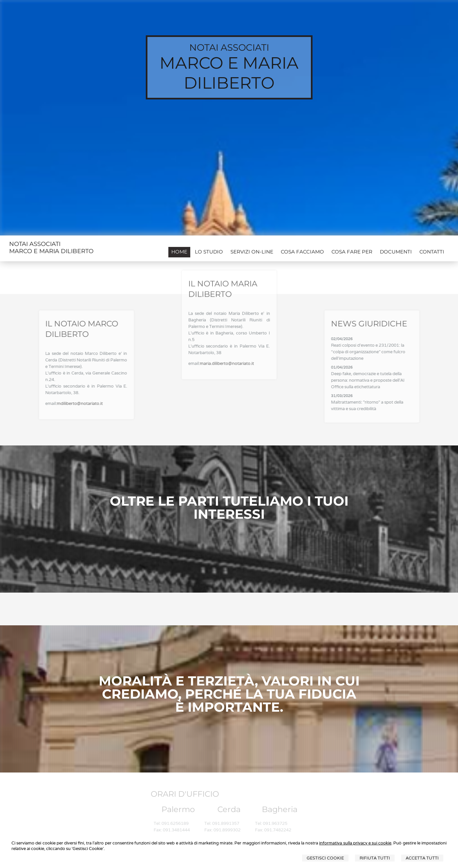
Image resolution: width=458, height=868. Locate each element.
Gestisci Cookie (325, 858)
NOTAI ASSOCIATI (229, 47)
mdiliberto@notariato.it (59, 403)
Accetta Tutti (422, 858)
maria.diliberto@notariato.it (227, 339)
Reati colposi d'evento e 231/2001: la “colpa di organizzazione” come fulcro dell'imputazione (389, 352)
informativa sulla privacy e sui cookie (355, 843)
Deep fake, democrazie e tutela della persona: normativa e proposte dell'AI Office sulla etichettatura (389, 380)
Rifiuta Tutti (375, 858)
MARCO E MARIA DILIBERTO (229, 73)
